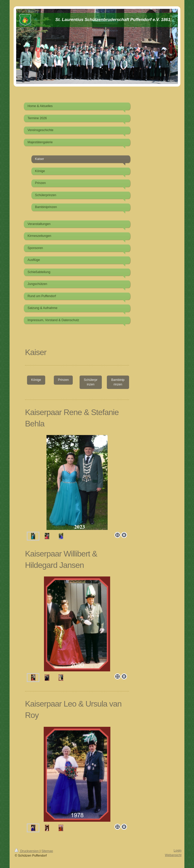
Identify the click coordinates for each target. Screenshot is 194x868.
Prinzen (63, 380)
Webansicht (173, 855)
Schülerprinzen (91, 382)
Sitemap (47, 851)
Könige (36, 380)
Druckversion (27, 851)
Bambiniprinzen (118, 382)
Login (178, 851)
